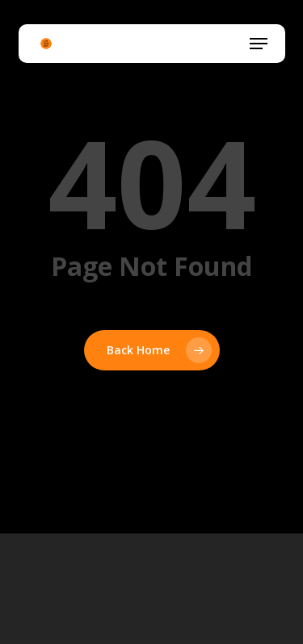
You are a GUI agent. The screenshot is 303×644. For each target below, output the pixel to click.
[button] (259, 44)
